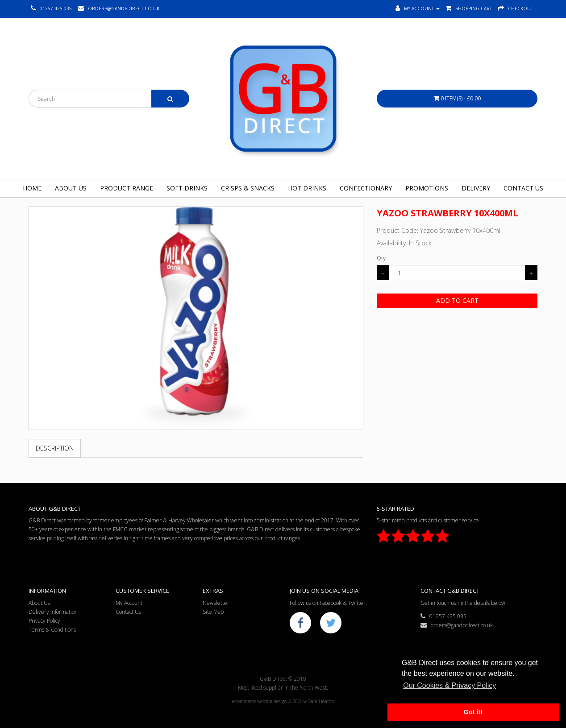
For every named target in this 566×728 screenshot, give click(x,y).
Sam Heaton (321, 701)
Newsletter (216, 603)
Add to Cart (457, 300)
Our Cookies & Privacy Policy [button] (449, 685)
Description (55, 448)
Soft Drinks (187, 188)
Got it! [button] (473, 712)
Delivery (476, 188)
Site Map (213, 612)
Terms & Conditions (52, 630)
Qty (381, 258)
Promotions (427, 188)
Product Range (127, 188)
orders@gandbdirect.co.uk (457, 625)
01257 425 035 (443, 616)
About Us (71, 188)
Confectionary (366, 188)
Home (32, 188)
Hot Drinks (307, 188)
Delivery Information (53, 612)
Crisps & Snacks (248, 188)
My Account (129, 603)
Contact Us (523, 188)
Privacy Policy (44, 621)
